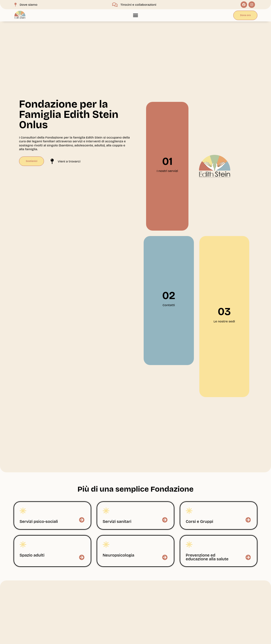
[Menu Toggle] (135, 15)
